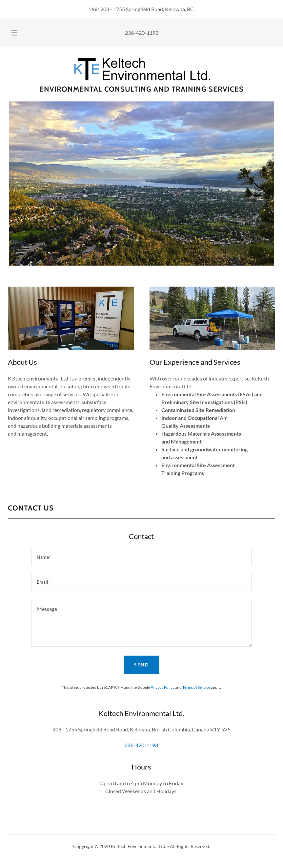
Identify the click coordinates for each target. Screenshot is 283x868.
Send (141, 665)
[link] (141, 68)
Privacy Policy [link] (162, 687)
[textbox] (141, 557)
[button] (20, 33)
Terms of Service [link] (196, 687)
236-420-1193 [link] (142, 33)
